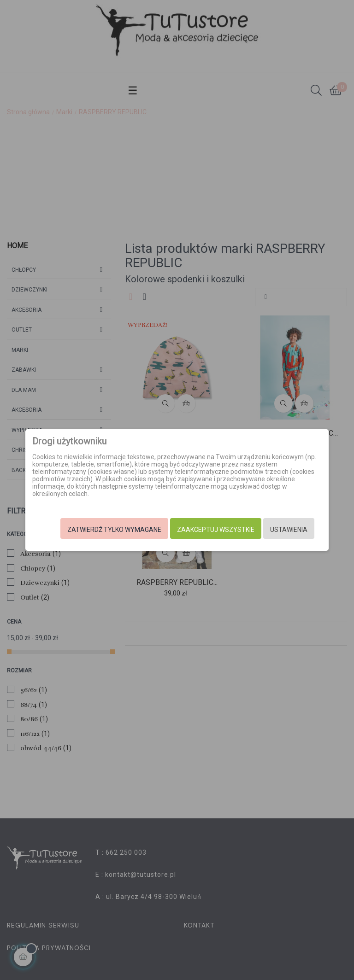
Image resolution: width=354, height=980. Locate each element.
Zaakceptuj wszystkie (206, 530)
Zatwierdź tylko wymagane (104, 530)
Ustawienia (279, 530)
